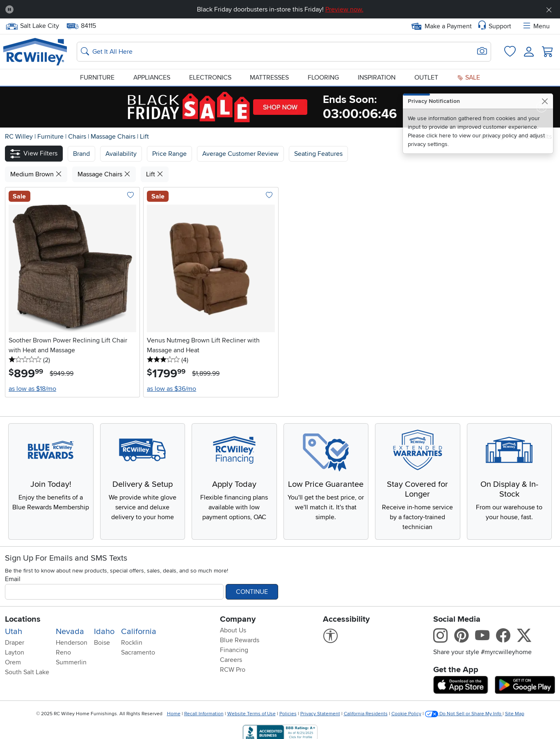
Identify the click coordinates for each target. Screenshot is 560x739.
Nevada (70, 632)
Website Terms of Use (251, 714)
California (139, 632)
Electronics (210, 78)
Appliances (152, 78)
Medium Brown (36, 174)
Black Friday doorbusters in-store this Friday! (280, 9)
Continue (252, 592)
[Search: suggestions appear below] (284, 52)
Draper (15, 643)
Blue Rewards (240, 640)
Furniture (97, 78)
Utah (14, 632)
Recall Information (204, 714)
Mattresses (269, 78)
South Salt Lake (27, 672)
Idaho (104, 632)
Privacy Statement (320, 714)
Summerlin (71, 662)
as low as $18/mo (32, 389)
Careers (231, 660)
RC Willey (19, 137)
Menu (536, 26)
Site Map (515, 714)
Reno (63, 652)
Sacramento (138, 652)
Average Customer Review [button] (240, 154)
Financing (234, 650)
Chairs (78, 137)
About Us (233, 630)
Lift (144, 137)
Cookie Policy (406, 714)
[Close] (545, 101)
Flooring (323, 78)
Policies (288, 714)
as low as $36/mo (171, 389)
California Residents (366, 714)
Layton (15, 652)
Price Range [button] (169, 154)
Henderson (72, 643)
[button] (34, 154)
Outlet (426, 78)
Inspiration (377, 78)
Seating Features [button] (318, 154)
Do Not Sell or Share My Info (464, 714)
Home (174, 714)
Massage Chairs (114, 137)
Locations (23, 619)
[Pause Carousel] (9, 9)
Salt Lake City (32, 26)
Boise (102, 643)
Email (13, 579)
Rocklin (132, 643)
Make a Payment (442, 26)
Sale (469, 78)
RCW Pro (233, 670)
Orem (13, 662)
